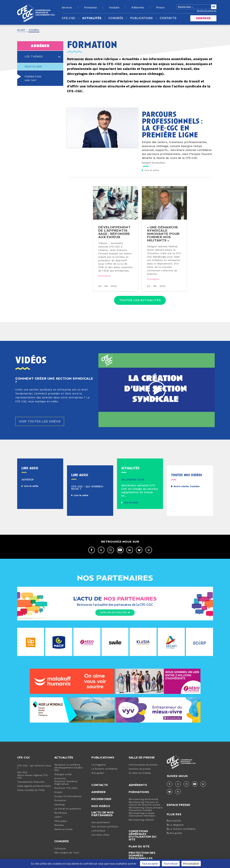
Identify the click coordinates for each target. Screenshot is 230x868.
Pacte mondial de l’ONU (31, 790)
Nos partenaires (101, 823)
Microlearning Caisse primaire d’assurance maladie (146, 809)
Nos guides (98, 773)
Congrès (116, 18)
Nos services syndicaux (105, 827)
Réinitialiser (33, 67)
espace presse (178, 805)
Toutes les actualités (140, 300)
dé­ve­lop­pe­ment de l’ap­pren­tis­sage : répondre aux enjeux (114, 232)
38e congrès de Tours (67, 853)
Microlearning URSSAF (141, 820)
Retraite (59, 825)
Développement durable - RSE (69, 769)
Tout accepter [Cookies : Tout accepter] (150, 863)
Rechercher (101, 799)
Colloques (60, 849)
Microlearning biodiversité (143, 799)
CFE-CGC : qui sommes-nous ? (34, 767)
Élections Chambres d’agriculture (66, 783)
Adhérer (99, 792)
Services (67, 7)
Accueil (21, 30)
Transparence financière (31, 782)
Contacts (168, 18)
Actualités (92, 18)
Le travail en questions (68, 809)
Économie (60, 779)
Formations (139, 792)
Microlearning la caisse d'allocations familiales (142, 815)
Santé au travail (63, 829)
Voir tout (31, 80)
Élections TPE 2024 (66, 788)
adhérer (203, 18)
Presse (160, 7)
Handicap (60, 805)
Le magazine (99, 765)
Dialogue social (63, 775)
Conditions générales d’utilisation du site (142, 835)
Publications (142, 18)
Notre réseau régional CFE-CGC (33, 777)
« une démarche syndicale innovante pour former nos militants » (163, 234)
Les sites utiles (100, 835)
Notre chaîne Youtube (187, 487)
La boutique (98, 831)
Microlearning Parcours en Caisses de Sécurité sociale (145, 804)
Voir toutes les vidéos (40, 421)
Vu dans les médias (140, 773)
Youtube (114, 7)
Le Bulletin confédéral (104, 769)
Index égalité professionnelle (34, 786)
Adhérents (138, 7)
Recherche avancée (207, 11)
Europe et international (68, 796)
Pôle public (61, 821)
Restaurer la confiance (67, 765)
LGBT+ (58, 817)
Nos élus (22, 772)
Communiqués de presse (143, 765)
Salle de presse (142, 757)
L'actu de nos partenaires (102, 814)
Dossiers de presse (140, 769)
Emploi (146, 163)
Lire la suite (152, 170)
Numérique (61, 813)
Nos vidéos (101, 806)
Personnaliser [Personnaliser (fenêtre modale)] (191, 863)
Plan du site (139, 846)
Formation (91, 7)
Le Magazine (175, 825)
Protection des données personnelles (142, 855)
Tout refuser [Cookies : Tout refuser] (171, 863)
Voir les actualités (115, 612)
